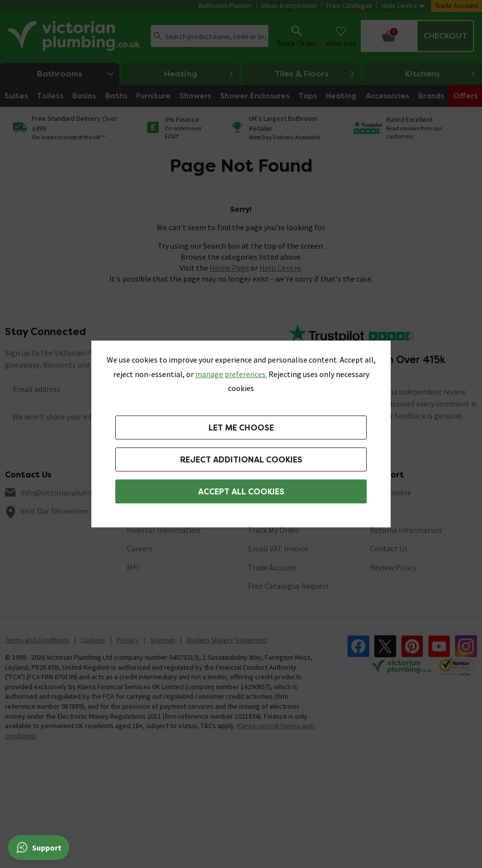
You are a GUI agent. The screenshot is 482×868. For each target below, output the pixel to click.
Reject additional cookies (241, 460)
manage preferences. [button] (231, 374)
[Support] (39, 848)
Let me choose (241, 428)
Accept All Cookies (241, 492)
